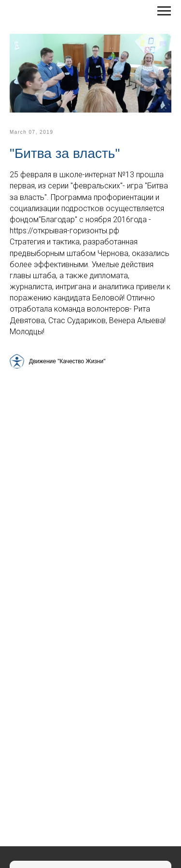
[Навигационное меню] (164, 11)
